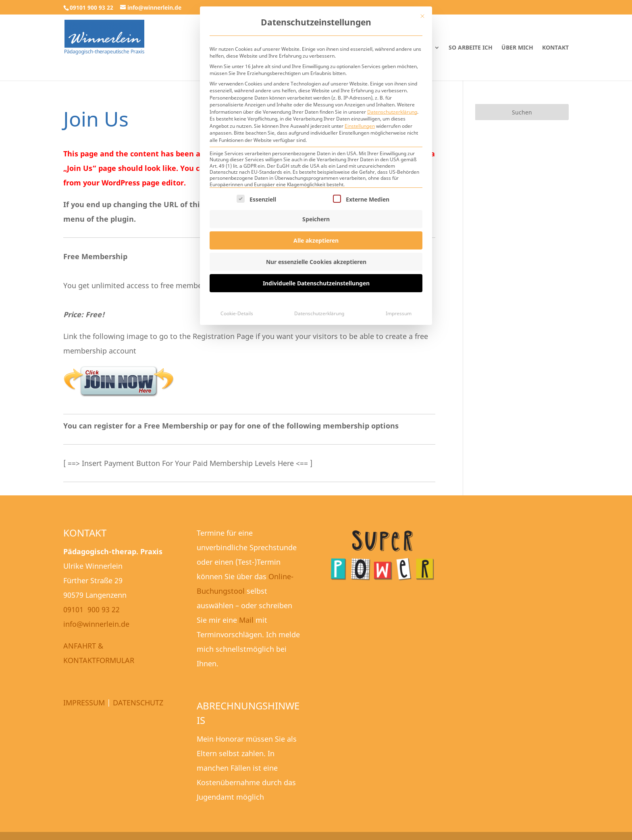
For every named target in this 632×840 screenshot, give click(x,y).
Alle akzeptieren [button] (316, 240)
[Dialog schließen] (422, 16)
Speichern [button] (316, 219)
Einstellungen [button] (360, 126)
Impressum (399, 313)
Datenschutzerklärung (392, 112)
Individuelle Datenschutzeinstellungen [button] (316, 283)
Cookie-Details (237, 313)
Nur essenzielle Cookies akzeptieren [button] (316, 262)
